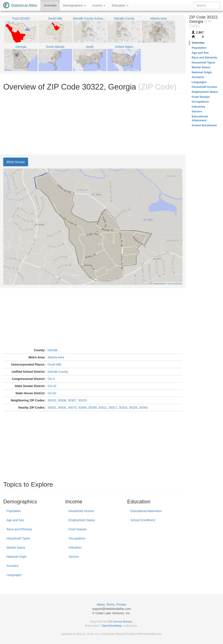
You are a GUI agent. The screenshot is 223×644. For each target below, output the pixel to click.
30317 (113, 408)
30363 (143, 408)
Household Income (81, 511)
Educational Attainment (146, 511)
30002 (52, 408)
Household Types (18, 538)
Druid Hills (54, 364)
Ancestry (12, 566)
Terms (110, 604)
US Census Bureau (120, 622)
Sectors (73, 557)
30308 (82, 408)
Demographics (74, 5)
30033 (52, 400)
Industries (75, 547)
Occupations (77, 538)
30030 (62, 408)
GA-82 (52, 393)
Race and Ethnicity (19, 529)
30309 (92, 408)
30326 (133, 408)
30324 (123, 408)
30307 (72, 400)
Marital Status (16, 547)
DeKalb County (58, 372)
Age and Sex (15, 520)
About (101, 604)
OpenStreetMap (112, 626)
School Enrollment (143, 520)
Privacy (121, 604)
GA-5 (51, 379)
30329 (82, 400)
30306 (62, 400)
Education (120, 5)
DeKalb (52, 350)
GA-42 (52, 386)
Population (14, 511)
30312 (103, 408)
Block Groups (16, 162)
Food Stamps (77, 529)
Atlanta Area (56, 357)
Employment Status (82, 520)
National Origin (17, 557)
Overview (50, 5)
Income (99, 5)
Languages (14, 575)
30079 (72, 408)
